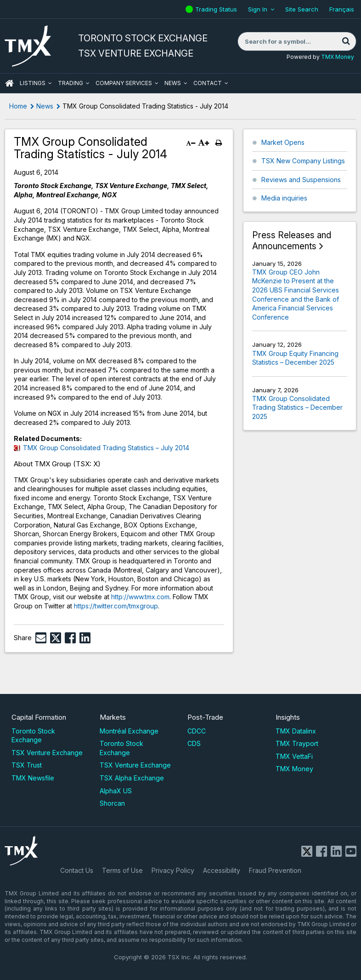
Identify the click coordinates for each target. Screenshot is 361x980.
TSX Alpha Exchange (132, 778)
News (173, 83)
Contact (208, 83)
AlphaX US (116, 791)
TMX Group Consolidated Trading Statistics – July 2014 (106, 448)
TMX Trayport (297, 743)
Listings (33, 83)
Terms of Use (122, 870)
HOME (9, 83)
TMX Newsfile (33, 778)
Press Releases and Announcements (292, 241)
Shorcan (112, 803)
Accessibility (222, 870)
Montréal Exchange (129, 731)
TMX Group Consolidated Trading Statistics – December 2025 (297, 407)
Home (18, 106)
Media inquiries (284, 198)
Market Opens (283, 142)
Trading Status (217, 9)
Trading (71, 83)
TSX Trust (27, 765)
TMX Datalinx (296, 731)
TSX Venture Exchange (47, 753)
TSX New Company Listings (303, 161)
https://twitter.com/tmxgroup (116, 606)
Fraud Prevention (275, 870)
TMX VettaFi (294, 756)
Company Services (124, 83)
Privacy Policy (173, 870)
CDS (194, 743)
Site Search (302, 9)
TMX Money (338, 57)
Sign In (258, 9)
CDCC (197, 731)
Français (342, 9)
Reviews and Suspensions (301, 180)
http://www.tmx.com (140, 597)
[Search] (346, 41)
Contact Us (77, 870)
